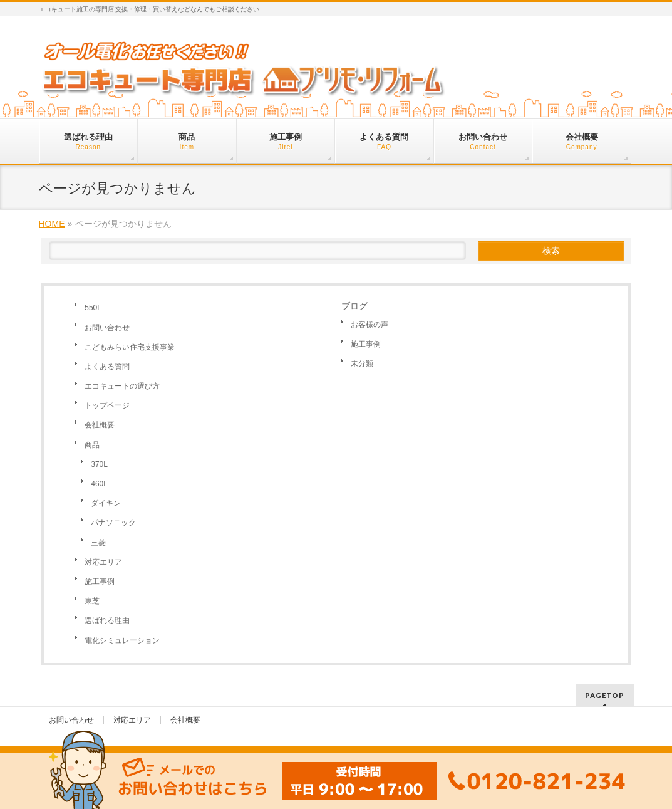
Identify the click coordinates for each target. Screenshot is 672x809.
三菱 (98, 543)
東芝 (92, 601)
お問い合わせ (107, 328)
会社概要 (100, 425)
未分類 (362, 363)
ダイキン (106, 503)
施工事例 (100, 582)
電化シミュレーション (122, 640)
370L (99, 464)
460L (99, 484)
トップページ (107, 405)
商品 (92, 445)
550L (93, 308)
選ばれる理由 (107, 620)
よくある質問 (107, 367)
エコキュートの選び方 (122, 386)
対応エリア (103, 562)
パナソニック (113, 523)
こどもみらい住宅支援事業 (130, 347)
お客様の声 (370, 325)
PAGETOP (605, 695)
